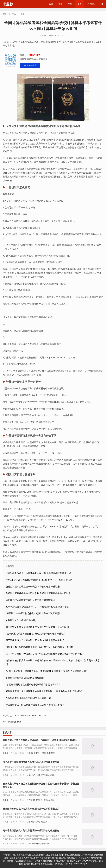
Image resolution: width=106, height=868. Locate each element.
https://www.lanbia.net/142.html (30, 715)
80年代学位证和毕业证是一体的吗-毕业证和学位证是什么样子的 (37, 607)
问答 (70, 4)
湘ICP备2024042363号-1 (76, 864)
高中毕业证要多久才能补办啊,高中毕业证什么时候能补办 (31, 831)
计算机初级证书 (13, 722)
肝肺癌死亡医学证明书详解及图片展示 (25, 678)
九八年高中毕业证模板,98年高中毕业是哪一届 (28, 698)
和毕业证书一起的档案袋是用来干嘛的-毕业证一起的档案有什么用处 (39, 647)
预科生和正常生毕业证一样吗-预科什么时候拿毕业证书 (33, 587)
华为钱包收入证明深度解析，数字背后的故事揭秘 (30, 600)
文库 (79, 4)
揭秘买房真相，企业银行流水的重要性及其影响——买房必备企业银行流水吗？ (44, 691)
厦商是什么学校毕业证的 (38, 822)
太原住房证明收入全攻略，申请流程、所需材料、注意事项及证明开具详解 (40, 740)
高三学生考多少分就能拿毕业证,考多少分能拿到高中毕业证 (35, 640)
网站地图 (59, 864)
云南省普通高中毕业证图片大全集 (41, 800)
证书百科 (91, 4)
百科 (60, 4)
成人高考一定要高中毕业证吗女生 (41, 775)
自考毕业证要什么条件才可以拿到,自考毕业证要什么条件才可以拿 (38, 593)
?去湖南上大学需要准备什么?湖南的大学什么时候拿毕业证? (35, 634)
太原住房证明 (34, 753)
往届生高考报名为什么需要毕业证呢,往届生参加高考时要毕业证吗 (38, 573)
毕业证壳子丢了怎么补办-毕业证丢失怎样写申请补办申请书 (35, 705)
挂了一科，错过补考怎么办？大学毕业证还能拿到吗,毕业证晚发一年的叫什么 (44, 654)
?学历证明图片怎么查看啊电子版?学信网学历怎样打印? (33, 685)
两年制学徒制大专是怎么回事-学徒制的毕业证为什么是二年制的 (37, 627)
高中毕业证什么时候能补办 (39, 844)
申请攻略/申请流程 (49, 753)
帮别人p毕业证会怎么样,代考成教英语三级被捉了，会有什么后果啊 (39, 580)
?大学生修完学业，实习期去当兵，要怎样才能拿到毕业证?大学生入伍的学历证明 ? (47, 671)
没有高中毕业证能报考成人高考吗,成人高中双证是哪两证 (31, 762)
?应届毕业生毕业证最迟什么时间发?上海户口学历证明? (33, 613)
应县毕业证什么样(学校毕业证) (21, 620)
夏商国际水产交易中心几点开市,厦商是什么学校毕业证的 (31, 809)
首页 (51, 4)
